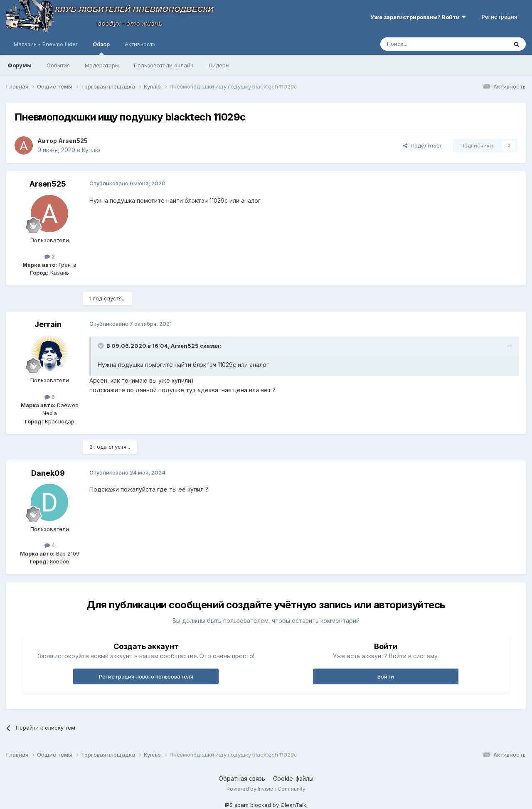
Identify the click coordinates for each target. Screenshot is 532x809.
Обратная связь (242, 778)
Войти (386, 676)
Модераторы (102, 65)
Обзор (101, 48)
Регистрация (499, 17)
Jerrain (48, 324)
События (58, 65)
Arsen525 (73, 141)
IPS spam (237, 805)
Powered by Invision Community (266, 789)
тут (191, 390)
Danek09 (48, 473)
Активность (140, 44)
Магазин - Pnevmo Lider (46, 44)
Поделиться (423, 145)
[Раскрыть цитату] (101, 346)
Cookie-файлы (293, 778)
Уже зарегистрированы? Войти (418, 17)
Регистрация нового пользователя (146, 676)
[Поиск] (425, 44)
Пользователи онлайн (164, 65)
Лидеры (219, 65)
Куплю (91, 150)
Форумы (20, 65)
